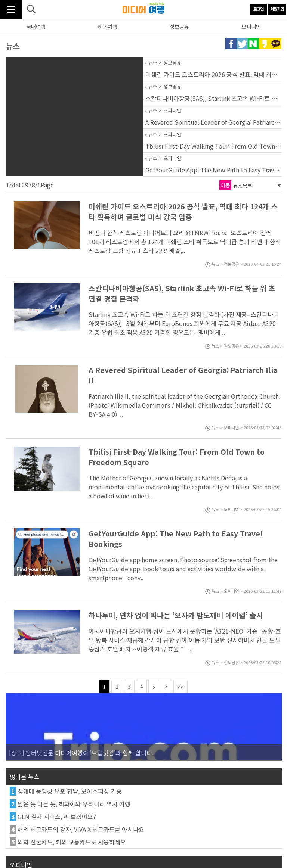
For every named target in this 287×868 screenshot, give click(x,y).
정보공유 (179, 26)
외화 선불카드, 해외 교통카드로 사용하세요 (72, 842)
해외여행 (108, 26)
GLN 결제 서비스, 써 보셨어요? (57, 816)
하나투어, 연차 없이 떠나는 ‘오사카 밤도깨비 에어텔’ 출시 (176, 615)
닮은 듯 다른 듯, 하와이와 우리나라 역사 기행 (74, 804)
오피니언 (251, 26)
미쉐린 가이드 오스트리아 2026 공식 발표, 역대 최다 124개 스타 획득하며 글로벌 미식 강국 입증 (183, 212)
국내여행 (36, 26)
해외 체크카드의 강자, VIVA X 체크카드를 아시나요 (81, 829)
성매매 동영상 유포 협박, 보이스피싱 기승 (70, 791)
